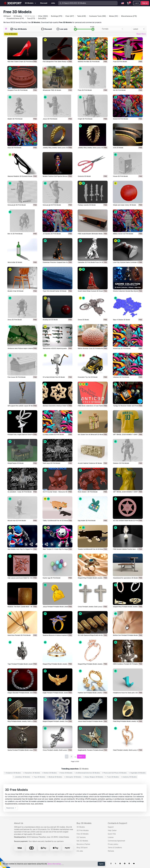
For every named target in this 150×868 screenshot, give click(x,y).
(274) (15, 18)
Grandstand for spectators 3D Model (125, 578)
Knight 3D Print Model (85, 119)
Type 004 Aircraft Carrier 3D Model (55, 291)
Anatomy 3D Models (129, 777)
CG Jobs (80, 851)
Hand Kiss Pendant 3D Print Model (19, 635)
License (111, 837)
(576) (56, 16)
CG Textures (81, 837)
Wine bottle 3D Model (15, 262)
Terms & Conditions (115, 848)
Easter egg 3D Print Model (52, 578)
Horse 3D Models (66, 773)
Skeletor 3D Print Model (121, 463)
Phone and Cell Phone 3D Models (114, 773)
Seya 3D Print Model (14, 148)
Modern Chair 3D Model (15, 291)
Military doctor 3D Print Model (123, 234)
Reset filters (141, 34)
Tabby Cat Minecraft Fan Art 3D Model (56, 521)
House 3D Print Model (120, 176)
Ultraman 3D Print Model (121, 377)
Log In (137, 3)
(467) (69, 16)
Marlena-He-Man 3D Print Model (89, 62)
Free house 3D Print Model (17, 377)
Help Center (112, 830)
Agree (101, 864)
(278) (129, 16)
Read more (11, 808)
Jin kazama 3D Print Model (52, 234)
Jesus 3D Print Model (50, 119)
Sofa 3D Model (118, 148)
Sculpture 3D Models (13, 773)
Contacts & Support (117, 823)
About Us (19, 823)
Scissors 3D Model (84, 176)
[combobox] (112, 29)
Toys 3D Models (39, 777)
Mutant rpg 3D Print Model (122, 348)
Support (111, 827)
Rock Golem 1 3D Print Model (88, 492)
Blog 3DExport (82, 848)
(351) (113, 16)
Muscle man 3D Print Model (17, 521)
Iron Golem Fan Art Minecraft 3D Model (91, 434)
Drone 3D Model (83, 320)
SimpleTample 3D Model (16, 463)
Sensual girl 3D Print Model (17, 205)
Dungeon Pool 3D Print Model (18, 90)
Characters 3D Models (31, 773)
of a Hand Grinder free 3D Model (54, 377)
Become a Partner (83, 844)
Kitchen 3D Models (49, 773)
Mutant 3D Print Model (121, 119)
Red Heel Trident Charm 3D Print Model (21, 62)
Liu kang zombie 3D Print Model (53, 434)
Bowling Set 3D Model (50, 320)
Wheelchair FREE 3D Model (52, 90)
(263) (42, 18)
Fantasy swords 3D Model (87, 205)
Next (81, 757)
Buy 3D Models (84, 823)
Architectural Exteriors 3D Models (87, 773)
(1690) (43, 16)
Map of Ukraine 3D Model (122, 320)
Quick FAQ (112, 834)
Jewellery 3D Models (22, 777)
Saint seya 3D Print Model (51, 463)
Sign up (145, 3)
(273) (31, 18)
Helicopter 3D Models (73, 777)
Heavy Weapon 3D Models (93, 777)
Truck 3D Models (112, 777)
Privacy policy (113, 844)
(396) (97, 16)
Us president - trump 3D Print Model (20, 492)
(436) (81, 16)
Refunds (111, 851)
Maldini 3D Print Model (15, 119)
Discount (47, 29)
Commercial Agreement (116, 841)
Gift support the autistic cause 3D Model (21, 406)
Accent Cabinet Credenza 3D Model (90, 463)
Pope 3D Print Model (120, 62)
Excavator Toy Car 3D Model (88, 377)
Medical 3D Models (55, 777)
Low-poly (62, 29)
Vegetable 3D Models (137, 773)
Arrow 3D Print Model (15, 320)
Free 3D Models (19, 29)
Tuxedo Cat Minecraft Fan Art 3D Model (91, 549)
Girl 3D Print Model (119, 90)
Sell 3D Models (82, 841)
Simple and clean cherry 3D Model (125, 205)
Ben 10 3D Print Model (15, 234)
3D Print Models (83, 830)
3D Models (81, 827)
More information (54, 864)
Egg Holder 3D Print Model (87, 521)
